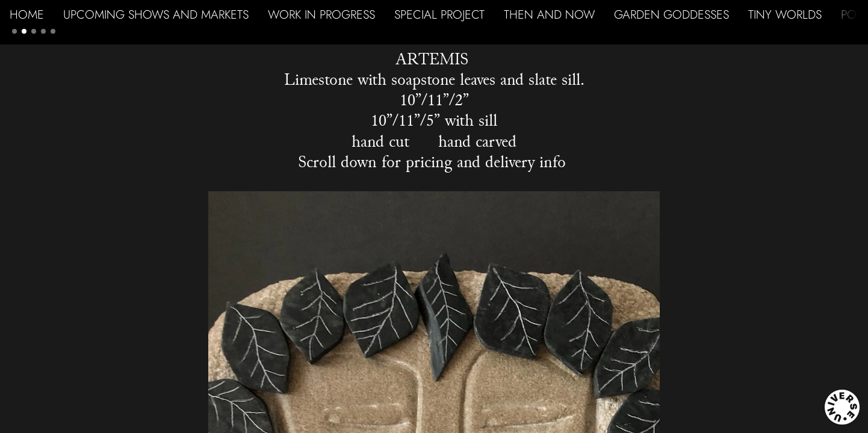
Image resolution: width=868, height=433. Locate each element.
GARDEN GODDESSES (671, 14)
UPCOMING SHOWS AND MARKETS (156, 14)
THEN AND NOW (549, 14)
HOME (27, 14)
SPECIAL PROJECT (439, 14)
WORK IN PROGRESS (321, 14)
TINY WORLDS (785, 14)
